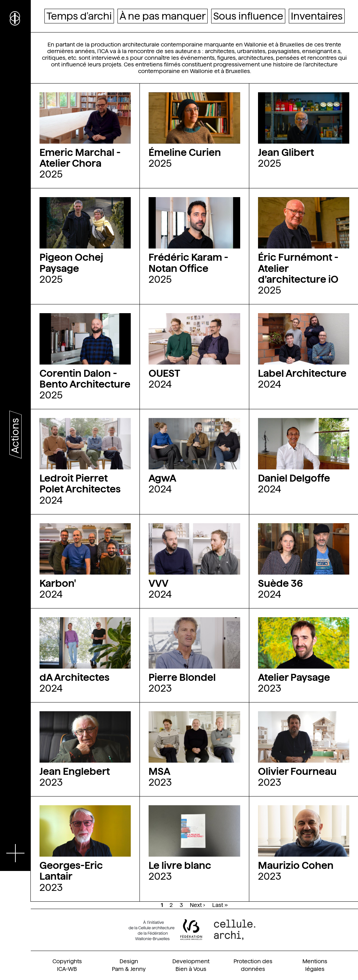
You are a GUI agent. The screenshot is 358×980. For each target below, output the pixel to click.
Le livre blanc (180, 865)
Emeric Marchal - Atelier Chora (80, 158)
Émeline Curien (185, 152)
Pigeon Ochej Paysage (71, 263)
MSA (159, 771)
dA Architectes (74, 677)
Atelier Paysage (294, 677)
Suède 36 (280, 583)
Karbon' (58, 583)
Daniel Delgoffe (294, 478)
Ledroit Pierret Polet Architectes (80, 484)
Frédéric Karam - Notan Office (188, 263)
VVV (159, 583)
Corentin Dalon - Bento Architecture (85, 379)
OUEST (164, 373)
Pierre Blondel (182, 677)
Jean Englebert (75, 771)
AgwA (162, 478)
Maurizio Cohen (296, 865)
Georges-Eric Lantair (71, 871)
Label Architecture (302, 373)
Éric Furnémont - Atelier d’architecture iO (298, 268)
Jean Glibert (286, 152)
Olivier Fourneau (297, 771)
